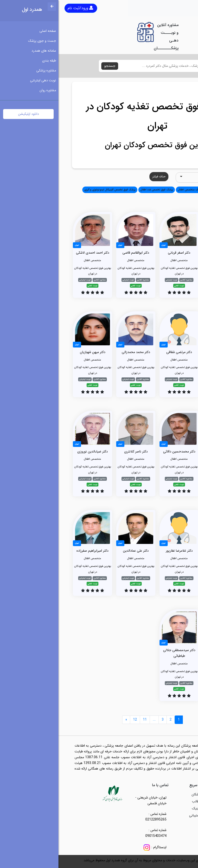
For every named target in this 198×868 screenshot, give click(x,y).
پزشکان (138, 794)
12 (77, 720)
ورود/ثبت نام (22, 8)
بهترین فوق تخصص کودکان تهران (99, 145)
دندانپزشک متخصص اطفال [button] (134, 190)
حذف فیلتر (100, 177)
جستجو (51, 66)
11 (86, 720)
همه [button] (178, 190)
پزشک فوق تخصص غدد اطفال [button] (98, 190)
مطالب (138, 801)
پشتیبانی (137, 815)
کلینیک (138, 808)
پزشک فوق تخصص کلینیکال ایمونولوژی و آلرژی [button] (51, 190)
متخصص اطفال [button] (162, 190)
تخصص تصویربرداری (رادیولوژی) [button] (162, 197)
